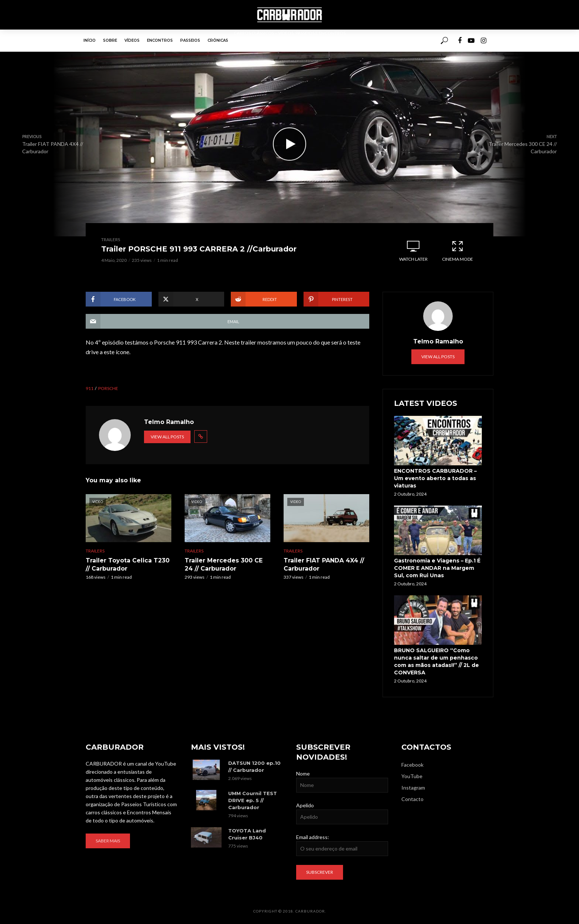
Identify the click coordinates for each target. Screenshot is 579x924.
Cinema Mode (458, 251)
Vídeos (132, 40)
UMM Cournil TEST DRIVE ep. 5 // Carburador (253, 800)
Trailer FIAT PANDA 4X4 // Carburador (324, 564)
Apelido (305, 805)
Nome (303, 774)
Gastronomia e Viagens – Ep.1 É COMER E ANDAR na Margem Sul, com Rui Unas (437, 568)
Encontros (160, 40)
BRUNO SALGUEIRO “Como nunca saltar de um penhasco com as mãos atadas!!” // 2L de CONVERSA (436, 661)
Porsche (108, 388)
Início (90, 40)
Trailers (111, 239)
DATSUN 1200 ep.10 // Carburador (254, 766)
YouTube (412, 776)
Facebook (412, 765)
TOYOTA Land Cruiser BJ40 (247, 834)
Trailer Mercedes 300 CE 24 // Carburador (224, 564)
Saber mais (108, 841)
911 (90, 388)
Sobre (110, 40)
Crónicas (218, 40)
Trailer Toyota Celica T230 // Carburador (128, 564)
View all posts (167, 437)
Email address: (313, 837)
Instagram (413, 788)
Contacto (412, 799)
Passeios (190, 40)
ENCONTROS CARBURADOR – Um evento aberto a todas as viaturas (435, 478)
